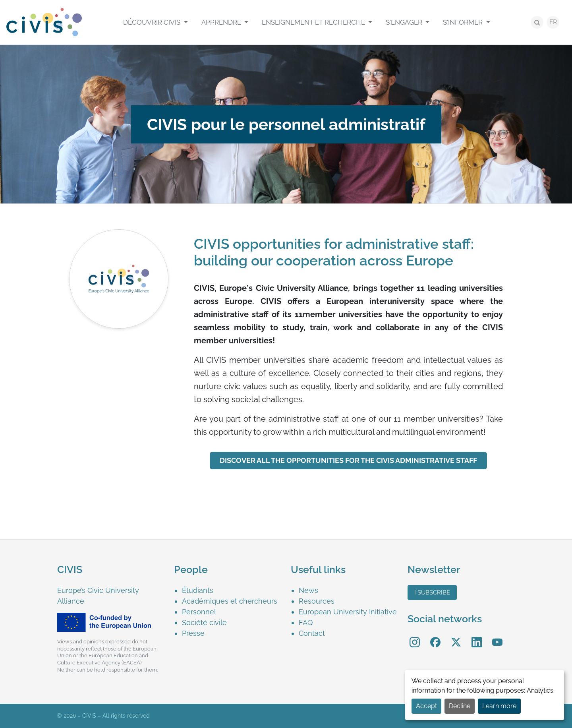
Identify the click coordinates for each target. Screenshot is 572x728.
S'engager (405, 22)
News (308, 590)
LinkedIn (477, 636)
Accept (426, 706)
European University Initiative (348, 612)
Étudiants (198, 590)
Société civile (204, 622)
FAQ (306, 622)
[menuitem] (155, 22)
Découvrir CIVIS (153, 22)
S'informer (464, 22)
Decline (460, 706)
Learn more (499, 706)
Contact (312, 633)
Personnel (199, 612)
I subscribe (432, 592)
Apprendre (222, 22)
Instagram (415, 636)
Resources (317, 601)
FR (553, 22)
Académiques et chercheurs (230, 601)
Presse (193, 633)
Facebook (435, 636)
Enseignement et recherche (314, 22)
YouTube (498, 636)
